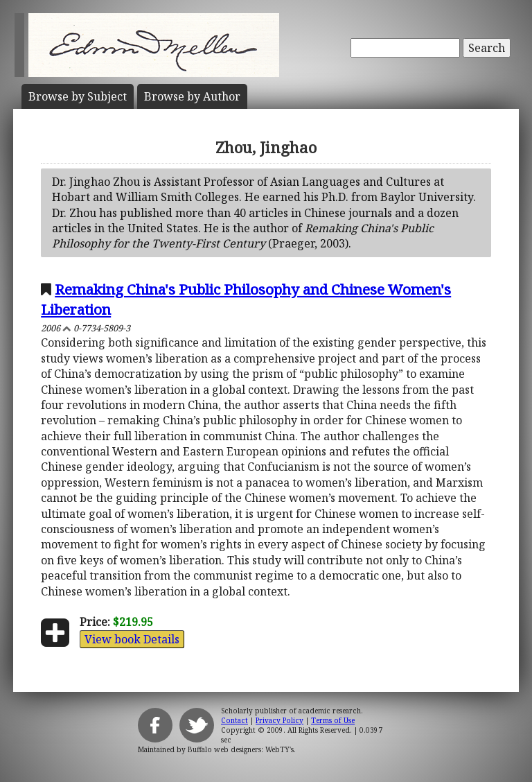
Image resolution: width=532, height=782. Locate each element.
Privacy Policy (280, 720)
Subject (78, 96)
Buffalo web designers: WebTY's (241, 749)
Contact (234, 720)
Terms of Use (333, 720)
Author (192, 96)
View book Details (132, 639)
